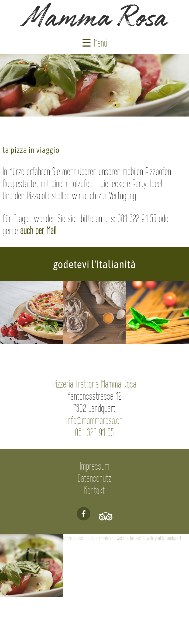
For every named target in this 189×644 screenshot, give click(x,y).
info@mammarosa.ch (94, 420)
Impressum (95, 466)
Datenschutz (94, 478)
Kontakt (94, 490)
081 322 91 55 (94, 432)
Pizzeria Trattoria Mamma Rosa (94, 384)
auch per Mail (38, 230)
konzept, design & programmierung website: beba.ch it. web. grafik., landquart (122, 538)
